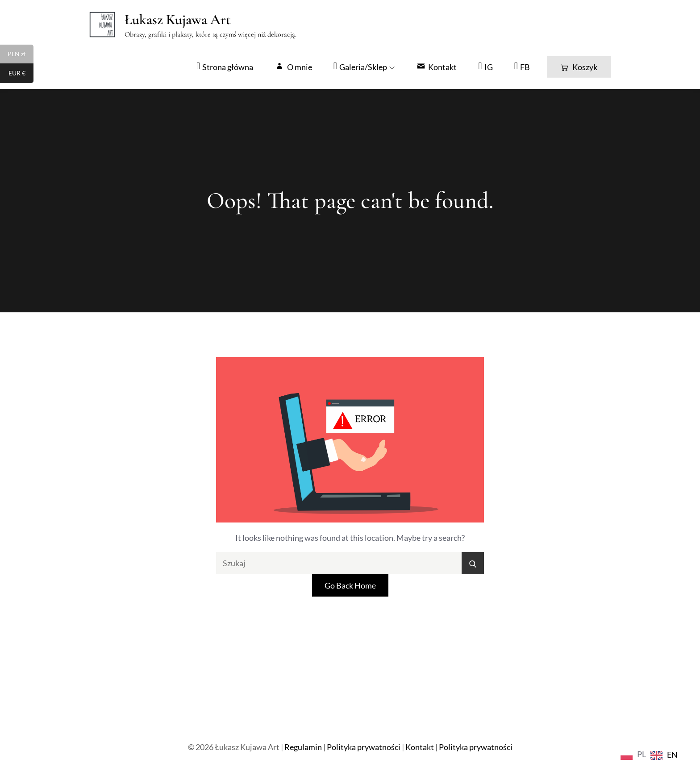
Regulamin (303, 747)
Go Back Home (350, 585)
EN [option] (672, 755)
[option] (664, 755)
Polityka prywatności (364, 747)
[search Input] (350, 563)
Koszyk (579, 67)
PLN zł (21, 55)
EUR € (21, 74)
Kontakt (420, 747)
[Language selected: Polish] (651, 754)
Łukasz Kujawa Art (178, 19)
